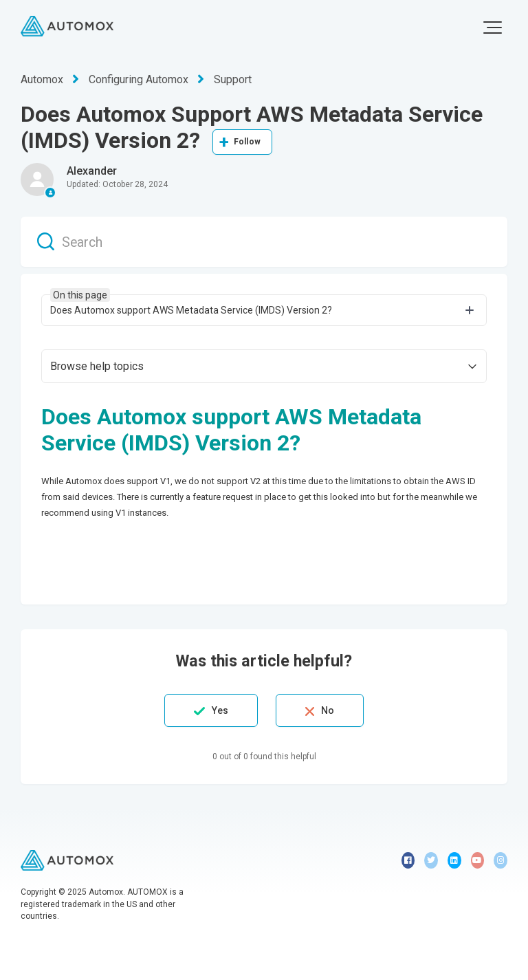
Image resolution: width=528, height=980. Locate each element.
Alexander (92, 171)
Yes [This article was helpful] (220, 710)
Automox (42, 79)
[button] (493, 28)
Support (233, 79)
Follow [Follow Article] (247, 142)
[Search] (264, 242)
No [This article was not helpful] (328, 710)
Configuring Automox (139, 79)
